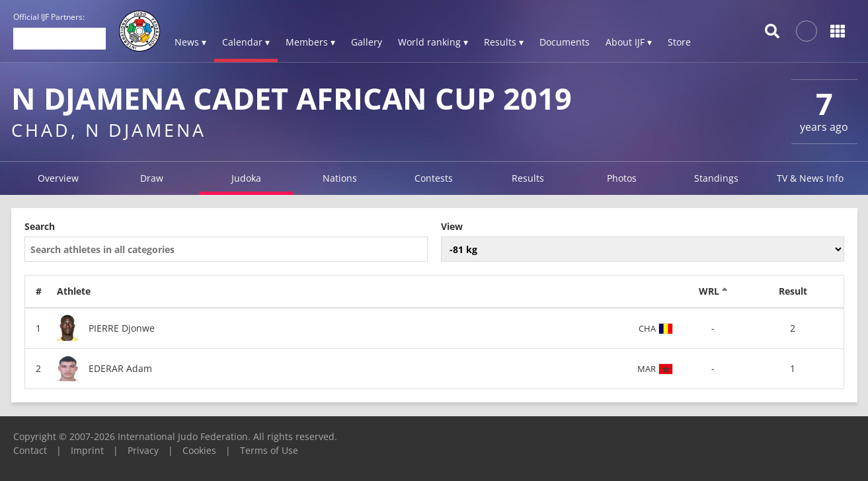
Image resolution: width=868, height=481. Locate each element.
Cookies (199, 450)
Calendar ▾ (246, 42)
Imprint (87, 450)
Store (679, 42)
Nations (340, 178)
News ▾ (190, 42)
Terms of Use (269, 450)
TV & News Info (810, 178)
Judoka (246, 178)
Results (528, 178)
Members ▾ (310, 42)
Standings (716, 178)
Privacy (143, 450)
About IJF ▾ (629, 42)
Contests (434, 178)
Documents (565, 42)
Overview (58, 178)
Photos (622, 178)
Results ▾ (504, 42)
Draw (152, 178)
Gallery (367, 42)
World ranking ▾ (433, 42)
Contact (30, 450)
